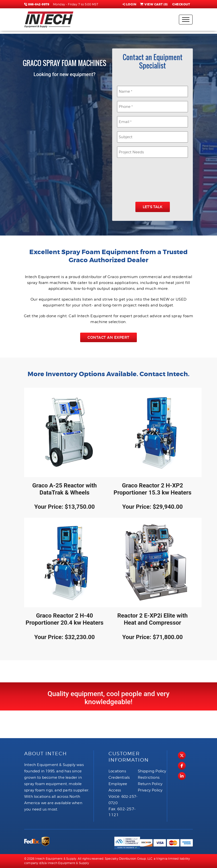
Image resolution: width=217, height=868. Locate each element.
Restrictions (149, 778)
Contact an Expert (108, 337)
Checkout (181, 4)
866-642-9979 (37, 4)
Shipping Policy (152, 771)
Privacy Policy (150, 790)
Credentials (119, 778)
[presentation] (154, 180)
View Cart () (154, 4)
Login (129, 4)
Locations (117, 771)
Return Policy (150, 784)
